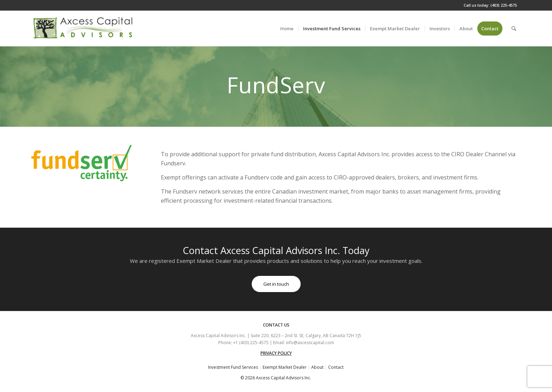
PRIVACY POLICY (276, 353)
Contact (336, 367)
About (317, 367)
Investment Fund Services (233, 367)
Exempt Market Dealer (285, 367)
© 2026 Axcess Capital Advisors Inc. (276, 378)
